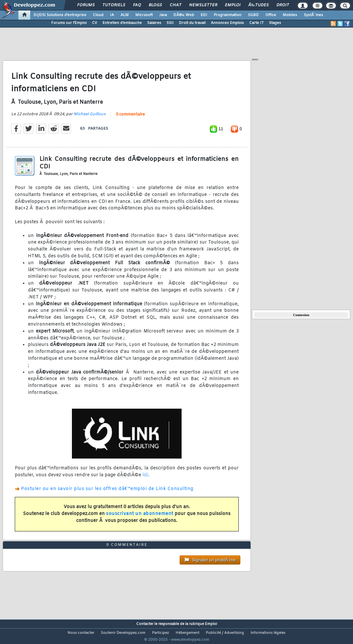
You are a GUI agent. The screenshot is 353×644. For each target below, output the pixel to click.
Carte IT (256, 23)
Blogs (155, 5)
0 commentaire (130, 118)
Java (163, 15)
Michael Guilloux (90, 118)
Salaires (154, 23)
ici (145, 479)
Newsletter (203, 5)
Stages (275, 23)
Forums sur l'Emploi (69, 23)
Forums (86, 5)
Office (271, 15)
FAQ (137, 5)
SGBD (253, 15)
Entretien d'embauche (122, 23)
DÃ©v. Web (184, 15)
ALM (125, 15)
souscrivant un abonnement (140, 518)
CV (95, 23)
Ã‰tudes (258, 5)
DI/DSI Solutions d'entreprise (60, 15)
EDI (204, 15)
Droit (283, 5)
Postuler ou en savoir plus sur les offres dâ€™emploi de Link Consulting (107, 493)
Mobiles (290, 15)
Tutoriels (114, 5)
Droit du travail (192, 23)
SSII (170, 23)
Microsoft (144, 15)
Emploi (233, 5)
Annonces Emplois (227, 23)
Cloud (98, 15)
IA (112, 15)
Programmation (228, 15)
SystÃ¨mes (313, 15)
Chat (176, 5)
